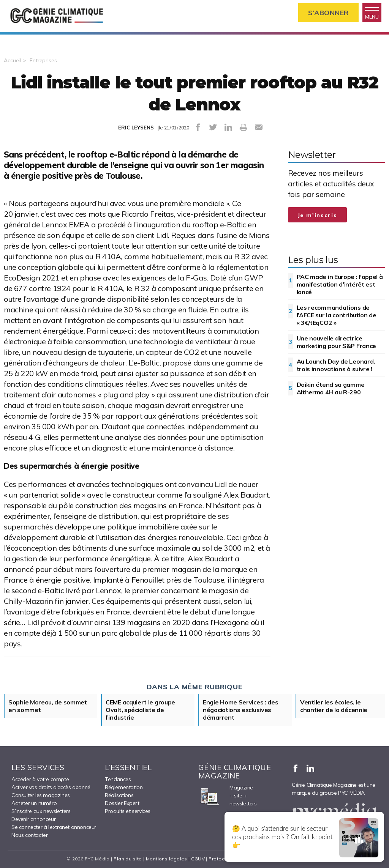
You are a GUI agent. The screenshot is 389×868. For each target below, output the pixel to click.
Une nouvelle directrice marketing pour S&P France (337, 342)
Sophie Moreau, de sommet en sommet (48, 706)
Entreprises (43, 60)
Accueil (12, 60)
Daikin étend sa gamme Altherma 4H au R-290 (331, 388)
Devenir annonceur (33, 819)
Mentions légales (167, 859)
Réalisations (119, 795)
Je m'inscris (318, 215)
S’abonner (328, 13)
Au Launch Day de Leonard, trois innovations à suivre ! (336, 365)
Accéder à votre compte (40, 779)
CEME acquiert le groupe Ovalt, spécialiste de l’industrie (140, 710)
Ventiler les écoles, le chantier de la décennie (334, 706)
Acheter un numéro (34, 803)
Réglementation (124, 787)
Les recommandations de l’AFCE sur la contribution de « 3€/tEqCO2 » (337, 315)
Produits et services (128, 811)
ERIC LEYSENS (136, 128)
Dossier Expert (122, 803)
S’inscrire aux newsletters (41, 811)
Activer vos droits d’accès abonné (51, 787)
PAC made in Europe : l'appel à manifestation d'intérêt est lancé (340, 284)
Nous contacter (29, 835)
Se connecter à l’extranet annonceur (54, 827)
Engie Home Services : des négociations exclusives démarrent (241, 710)
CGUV (198, 859)
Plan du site (128, 859)
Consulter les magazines (41, 795)
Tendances (118, 779)
